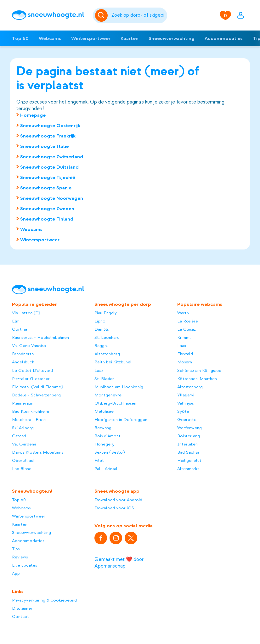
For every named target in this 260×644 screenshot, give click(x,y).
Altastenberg (107, 354)
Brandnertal (23, 354)
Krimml (184, 337)
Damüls (102, 329)
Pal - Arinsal (106, 469)
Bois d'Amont (107, 436)
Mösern (185, 362)
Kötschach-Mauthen (197, 379)
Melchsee (104, 411)
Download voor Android (118, 500)
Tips (16, 549)
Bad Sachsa (188, 452)
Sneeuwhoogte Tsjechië (48, 177)
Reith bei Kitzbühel (113, 362)
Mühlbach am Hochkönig (119, 387)
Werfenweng (189, 428)
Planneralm (23, 403)
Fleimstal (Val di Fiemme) (37, 387)
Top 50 (20, 38)
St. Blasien (105, 379)
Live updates (24, 565)
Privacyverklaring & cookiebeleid (44, 600)
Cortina (20, 329)
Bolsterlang (189, 436)
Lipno (100, 321)
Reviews (20, 557)
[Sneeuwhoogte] (49, 15)
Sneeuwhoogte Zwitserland (52, 157)
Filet (99, 460)
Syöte (183, 411)
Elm (16, 321)
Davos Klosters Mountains (37, 452)
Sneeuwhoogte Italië (45, 146)
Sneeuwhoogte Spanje (46, 188)
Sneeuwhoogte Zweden (47, 209)
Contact (20, 616)
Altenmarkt (188, 469)
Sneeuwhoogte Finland (47, 219)
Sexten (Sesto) (110, 452)
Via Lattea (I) (26, 313)
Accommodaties (224, 38)
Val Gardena (24, 444)
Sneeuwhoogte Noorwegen (52, 198)
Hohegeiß (104, 444)
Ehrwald (185, 354)
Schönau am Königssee (199, 370)
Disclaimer (22, 608)
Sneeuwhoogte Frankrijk (48, 136)
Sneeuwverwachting (172, 38)
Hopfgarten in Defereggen (121, 420)
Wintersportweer (91, 38)
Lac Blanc (22, 469)
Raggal (101, 346)
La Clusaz (187, 329)
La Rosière (188, 321)
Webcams (50, 38)
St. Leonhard (107, 337)
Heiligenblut (189, 460)
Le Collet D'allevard (32, 370)
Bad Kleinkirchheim (31, 411)
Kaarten (130, 38)
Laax (99, 370)
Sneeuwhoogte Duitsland (49, 167)
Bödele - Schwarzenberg (36, 395)
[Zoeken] (138, 15)
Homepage (33, 115)
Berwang (103, 428)
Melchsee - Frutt (29, 420)
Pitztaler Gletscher (31, 379)
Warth (183, 313)
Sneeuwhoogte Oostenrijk (50, 126)
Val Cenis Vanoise (29, 346)
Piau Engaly (106, 313)
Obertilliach (24, 460)
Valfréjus (185, 403)
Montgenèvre (108, 395)
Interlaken (187, 444)
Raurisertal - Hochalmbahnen (40, 337)
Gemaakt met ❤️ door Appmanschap (119, 563)
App (16, 573)
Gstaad (19, 436)
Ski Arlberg (23, 428)
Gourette (187, 420)
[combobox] (138, 15)
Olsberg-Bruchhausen (115, 403)
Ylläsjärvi (186, 395)
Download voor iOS (114, 508)
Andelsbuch (23, 362)
